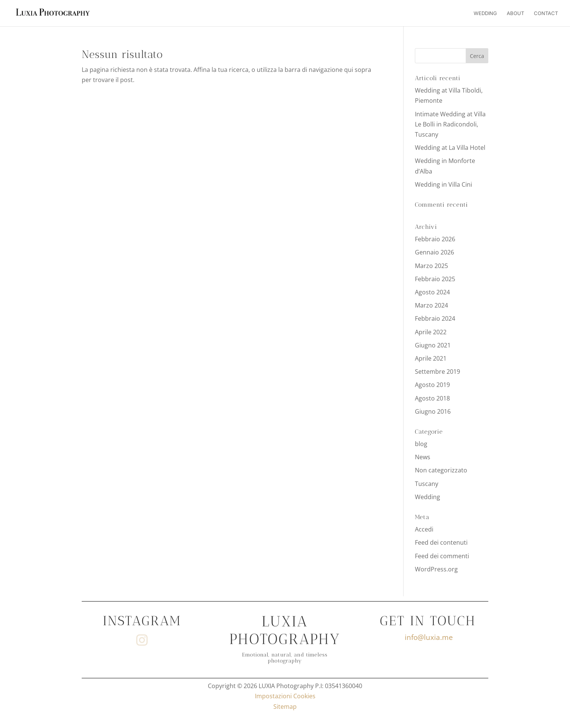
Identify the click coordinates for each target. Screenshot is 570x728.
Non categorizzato (441, 470)
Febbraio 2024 (435, 318)
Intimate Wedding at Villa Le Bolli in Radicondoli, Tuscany (450, 124)
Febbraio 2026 (435, 239)
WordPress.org (436, 569)
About (515, 13)
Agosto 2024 (432, 292)
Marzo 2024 (431, 305)
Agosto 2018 (432, 398)
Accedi (424, 529)
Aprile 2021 (431, 358)
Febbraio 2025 (435, 279)
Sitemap (285, 707)
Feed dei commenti (442, 556)
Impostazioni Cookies (285, 696)
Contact (546, 13)
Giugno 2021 (433, 345)
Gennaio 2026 (434, 252)
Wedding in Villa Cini (444, 184)
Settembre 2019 (437, 372)
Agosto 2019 (432, 385)
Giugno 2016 (433, 411)
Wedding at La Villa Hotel (450, 148)
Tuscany (427, 484)
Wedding (485, 13)
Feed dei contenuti (441, 542)
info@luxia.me (429, 637)
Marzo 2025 (431, 266)
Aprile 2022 (431, 332)
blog (421, 444)
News (423, 457)
